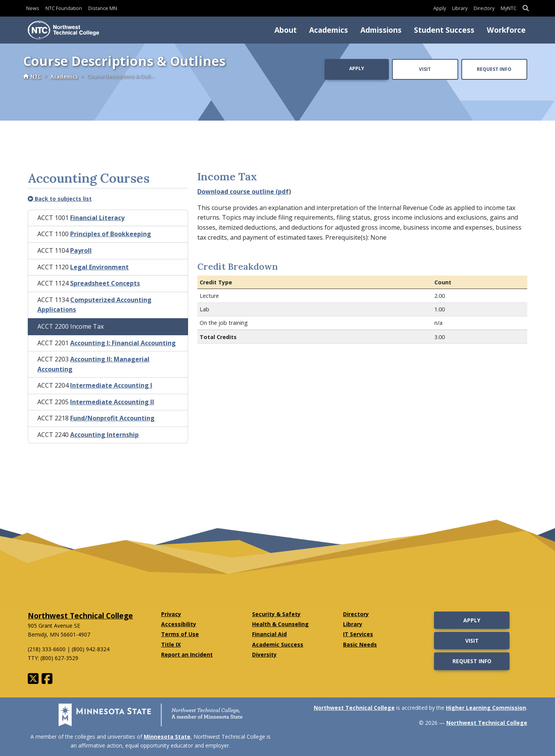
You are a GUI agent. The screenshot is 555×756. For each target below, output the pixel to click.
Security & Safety (276, 614)
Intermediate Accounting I (111, 385)
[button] (526, 8)
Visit (425, 69)
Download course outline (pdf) (244, 192)
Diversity (264, 654)
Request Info (494, 69)
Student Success (444, 30)
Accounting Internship (104, 435)
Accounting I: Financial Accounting (123, 343)
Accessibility (179, 624)
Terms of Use (180, 634)
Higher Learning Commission (486, 708)
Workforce (506, 30)
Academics (329, 30)
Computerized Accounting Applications (94, 305)
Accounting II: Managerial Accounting (93, 364)
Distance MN (103, 8)
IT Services (358, 634)
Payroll (81, 250)
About (286, 30)
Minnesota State (167, 737)
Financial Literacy (97, 218)
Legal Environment (99, 267)
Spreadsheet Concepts (105, 283)
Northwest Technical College (80, 616)
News (33, 8)
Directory (484, 8)
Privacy (171, 614)
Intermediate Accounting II (112, 402)
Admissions (381, 30)
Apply (440, 8)
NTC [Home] (32, 76)
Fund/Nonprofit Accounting (112, 418)
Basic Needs (360, 644)
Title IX (171, 644)
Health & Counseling (280, 624)
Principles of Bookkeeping (111, 234)
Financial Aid (269, 634)
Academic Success (278, 644)
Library (460, 8)
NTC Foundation (64, 8)
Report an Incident (187, 654)
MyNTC (509, 8)
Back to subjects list (60, 199)
